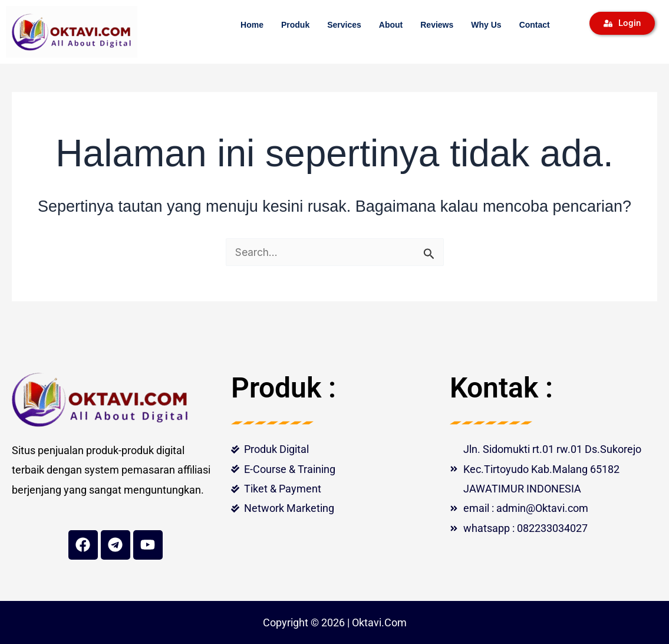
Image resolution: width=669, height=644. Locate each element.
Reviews (437, 25)
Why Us (486, 25)
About (391, 25)
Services (344, 25)
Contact (535, 25)
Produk (295, 25)
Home (252, 25)
